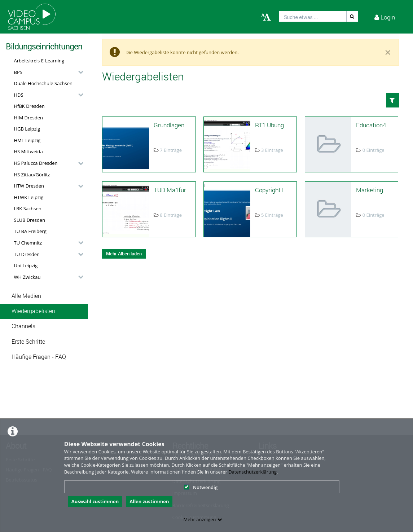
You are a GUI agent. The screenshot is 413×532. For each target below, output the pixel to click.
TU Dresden (27, 254)
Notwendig (201, 487)
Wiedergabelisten (33, 311)
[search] (313, 16)
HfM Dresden (29, 118)
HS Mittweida (28, 151)
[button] (47, 72)
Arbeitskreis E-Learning (39, 61)
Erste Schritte (28, 342)
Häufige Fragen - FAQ (39, 357)
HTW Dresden (29, 186)
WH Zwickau (27, 277)
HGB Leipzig (27, 129)
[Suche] (352, 16)
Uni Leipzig (26, 265)
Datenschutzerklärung (252, 472)
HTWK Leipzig (29, 197)
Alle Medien (26, 296)
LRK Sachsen (28, 208)
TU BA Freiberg (30, 231)
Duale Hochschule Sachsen (43, 83)
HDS (19, 95)
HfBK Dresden (29, 106)
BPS (18, 72)
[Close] (388, 52)
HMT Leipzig (27, 140)
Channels (23, 326)
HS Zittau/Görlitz (32, 175)
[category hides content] (79, 72)
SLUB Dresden (30, 220)
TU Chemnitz (28, 243)
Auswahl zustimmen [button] (95, 501)
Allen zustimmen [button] (149, 501)
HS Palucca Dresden (36, 163)
